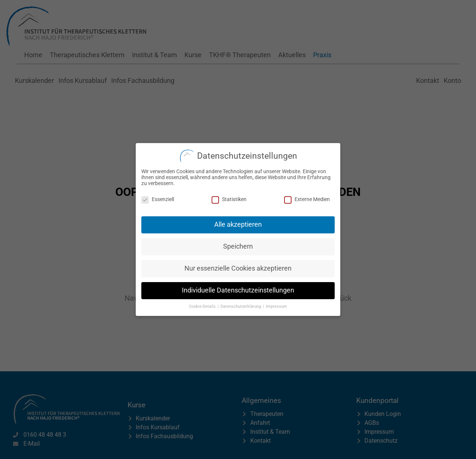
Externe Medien (307, 197)
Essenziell (158, 197)
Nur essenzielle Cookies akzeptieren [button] (238, 266)
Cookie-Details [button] (203, 305)
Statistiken (229, 197)
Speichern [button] (238, 245)
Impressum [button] (276, 305)
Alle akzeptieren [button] (238, 223)
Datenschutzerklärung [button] (241, 305)
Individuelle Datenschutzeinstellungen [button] (238, 288)
